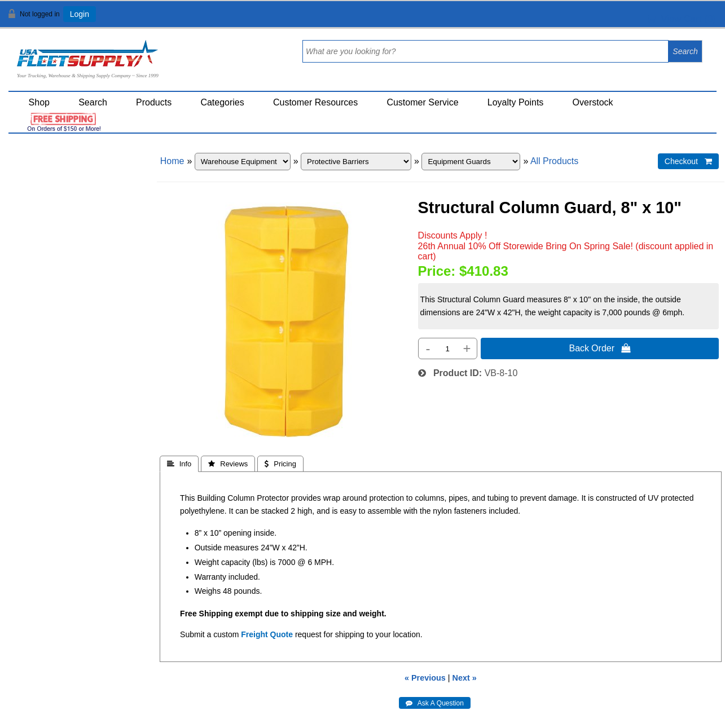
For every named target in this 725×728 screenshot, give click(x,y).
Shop (39, 102)
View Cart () (681, 19)
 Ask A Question (435, 703)
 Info (179, 464)
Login (80, 14)
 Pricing (280, 464)
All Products (554, 161)
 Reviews (228, 464)
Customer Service (422, 102)
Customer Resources (315, 102)
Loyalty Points (516, 102)
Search (93, 102)
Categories (222, 102)
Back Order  (600, 348)
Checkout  (688, 161)
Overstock (593, 102)
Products (154, 102)
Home (172, 161)
